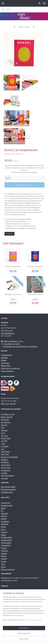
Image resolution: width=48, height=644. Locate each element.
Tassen (4, 561)
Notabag (4, 460)
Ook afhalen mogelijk (12, 344)
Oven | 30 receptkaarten (35, 266)
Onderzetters (6, 543)
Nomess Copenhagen (9, 457)
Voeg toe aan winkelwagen (24, 185)
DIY (2, 511)
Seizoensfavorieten (8, 487)
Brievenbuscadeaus (8, 489)
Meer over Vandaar (8, 404)
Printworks (5, 462)
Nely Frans (5, 454)
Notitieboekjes (6, 537)
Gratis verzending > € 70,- (13, 341)
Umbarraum (6, 470)
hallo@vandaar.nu (8, 333)
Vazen (3, 567)
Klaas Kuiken (6, 438)
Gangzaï (4, 425)
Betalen (4, 360)
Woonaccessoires (8, 569)
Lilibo (3, 444)
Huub (3, 433)
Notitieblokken (7, 540)
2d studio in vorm (8, 414)
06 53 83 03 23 (7, 331)
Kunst (3, 529)
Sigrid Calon (6, 465)
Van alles (4, 478)
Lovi (3, 449)
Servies (4, 556)
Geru (3, 428)
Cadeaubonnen (7, 492)
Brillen (3, 508)
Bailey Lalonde (7, 417)
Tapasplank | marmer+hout (13, 294)
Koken (3, 527)
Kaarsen (4, 516)
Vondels (4, 473)
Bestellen (5, 358)
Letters (4, 535)
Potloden (4, 551)
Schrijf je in (5, 578)
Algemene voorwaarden (10, 368)
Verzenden (5, 363)
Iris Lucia (4, 436)
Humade (4, 430)
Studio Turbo (6, 468)
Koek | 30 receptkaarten (13, 266)
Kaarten (4, 519)
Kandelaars (5, 521)
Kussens (4, 532)
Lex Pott (4, 441)
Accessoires (6, 503)
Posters (4, 548)
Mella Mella (5, 452)
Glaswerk (5, 513)
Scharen (4, 553)
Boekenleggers (7, 505)
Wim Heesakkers (7, 476)
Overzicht (9, 234)
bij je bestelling (32, 346)
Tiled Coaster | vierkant (35, 294)
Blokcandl (5, 420)
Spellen (4, 559)
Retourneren (6, 366)
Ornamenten (6, 545)
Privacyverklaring (7, 371)
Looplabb (5, 446)
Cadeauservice (7, 355)
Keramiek (5, 524)
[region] (24, 610)
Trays (3, 564)
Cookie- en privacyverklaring (32, 620)
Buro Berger (6, 422)
